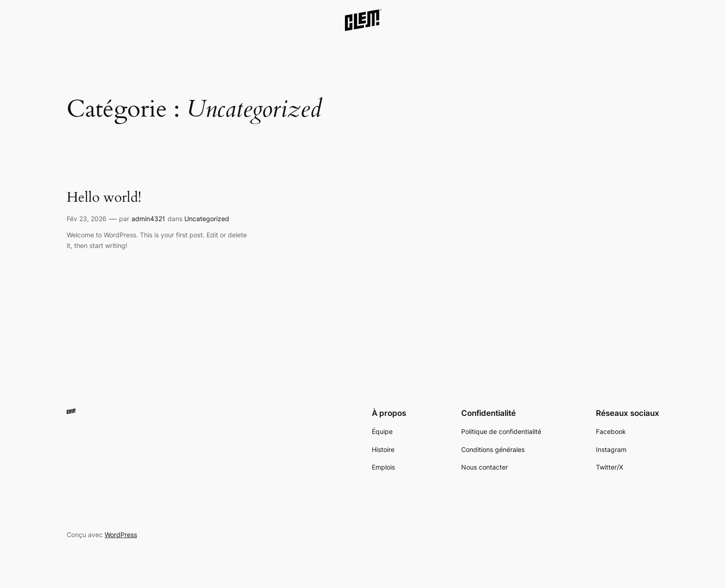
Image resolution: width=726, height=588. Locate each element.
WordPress (121, 535)
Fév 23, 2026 (87, 219)
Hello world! (104, 198)
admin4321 (148, 219)
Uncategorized (207, 219)
